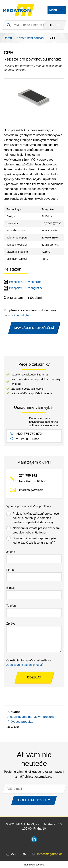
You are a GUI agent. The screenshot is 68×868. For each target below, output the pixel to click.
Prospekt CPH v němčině (23, 282)
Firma (10, 570)
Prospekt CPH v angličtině (24, 288)
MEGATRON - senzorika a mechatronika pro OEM (19, 10)
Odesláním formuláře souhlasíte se (29, 663)
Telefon (11, 606)
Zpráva (11, 624)
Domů (8, 38)
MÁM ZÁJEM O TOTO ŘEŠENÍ (34, 328)
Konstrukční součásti (31, 38)
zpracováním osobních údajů (25, 665)
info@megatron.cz (31, 490)
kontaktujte (21, 315)
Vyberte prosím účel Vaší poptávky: (29, 506)
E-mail (10, 588)
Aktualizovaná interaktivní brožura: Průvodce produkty (31, 719)
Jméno (11, 552)
